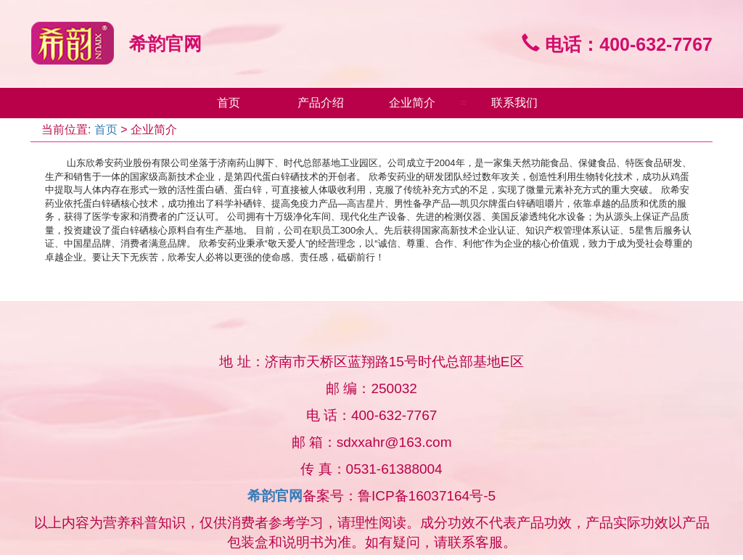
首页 (229, 103)
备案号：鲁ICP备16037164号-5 (399, 496)
